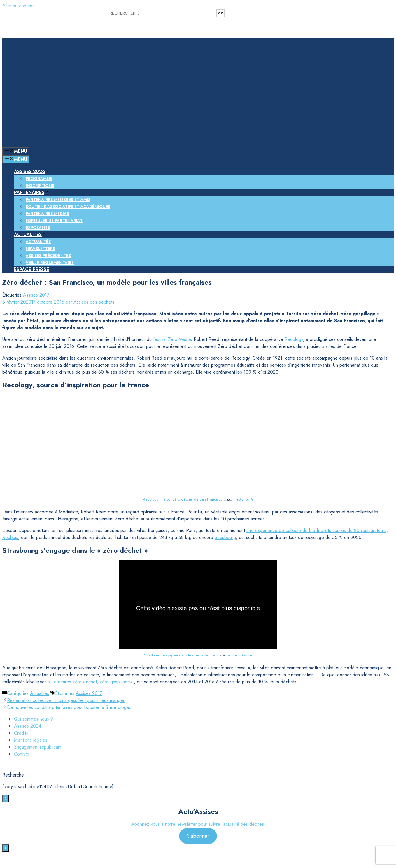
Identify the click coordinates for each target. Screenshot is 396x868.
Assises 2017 (36, 295)
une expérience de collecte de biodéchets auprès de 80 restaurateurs (316, 530)
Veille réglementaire (50, 263)
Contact (22, 754)
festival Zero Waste (172, 339)
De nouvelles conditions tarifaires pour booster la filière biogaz (69, 707)
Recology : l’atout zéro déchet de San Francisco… (184, 499)
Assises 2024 (28, 726)
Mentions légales (31, 740)
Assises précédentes (48, 256)
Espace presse (31, 269)
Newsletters (40, 249)
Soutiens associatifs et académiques (68, 207)
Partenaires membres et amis (58, 200)
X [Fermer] (6, 799)
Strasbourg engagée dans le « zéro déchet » (181, 655)
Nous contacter (256, 17)
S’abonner (198, 836)
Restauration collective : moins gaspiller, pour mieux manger (66, 700)
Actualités (30, 234)
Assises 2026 (32, 171)
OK (220, 13)
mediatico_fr (243, 499)
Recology (294, 339)
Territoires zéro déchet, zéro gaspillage (91, 682)
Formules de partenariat (54, 221)
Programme (39, 179)
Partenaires (31, 192)
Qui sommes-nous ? (34, 719)
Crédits (21, 733)
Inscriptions (40, 186)
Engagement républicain (38, 747)
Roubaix (10, 537)
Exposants (38, 228)
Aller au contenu (19, 6)
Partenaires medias (47, 214)
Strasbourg (225, 537)
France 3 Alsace (239, 655)
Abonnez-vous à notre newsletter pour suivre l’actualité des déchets (198, 824)
